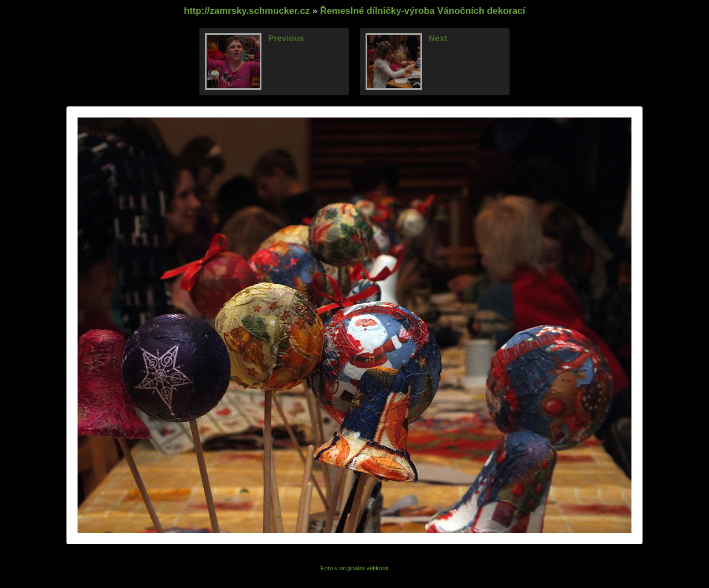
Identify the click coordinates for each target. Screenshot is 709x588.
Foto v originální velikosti (355, 568)
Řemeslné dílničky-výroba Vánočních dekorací (423, 11)
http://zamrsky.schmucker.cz (247, 11)
